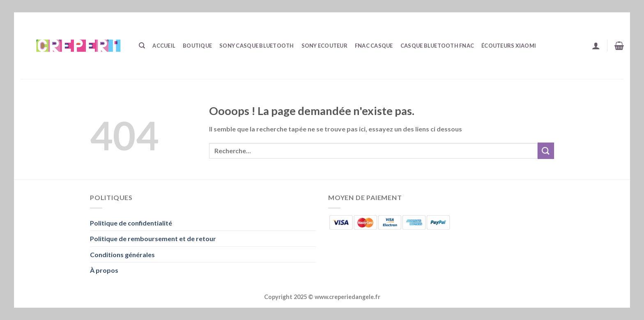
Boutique (197, 46)
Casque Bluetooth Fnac (437, 46)
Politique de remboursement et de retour (153, 238)
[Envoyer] (546, 151)
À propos (104, 270)
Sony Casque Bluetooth (256, 46)
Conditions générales (122, 254)
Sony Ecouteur (324, 46)
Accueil (164, 46)
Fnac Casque (374, 46)
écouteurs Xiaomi (509, 46)
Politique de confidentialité (131, 223)
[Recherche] (142, 46)
